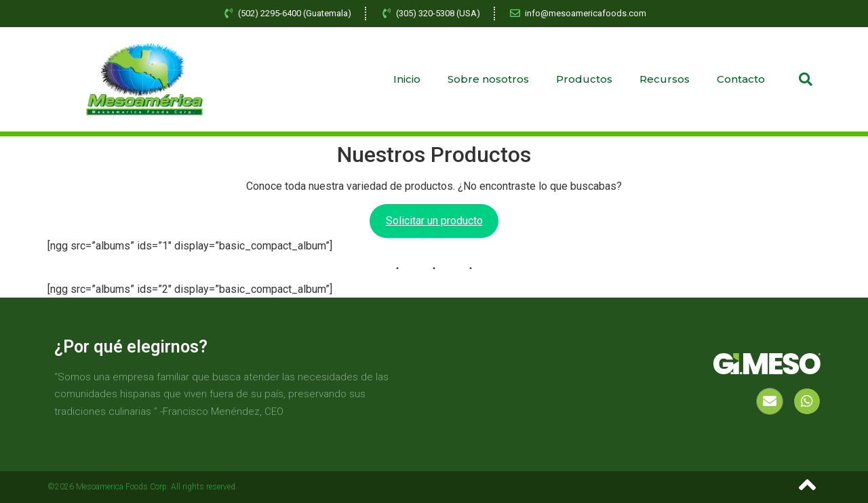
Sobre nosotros (488, 79)
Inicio (407, 79)
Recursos (665, 79)
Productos (584, 79)
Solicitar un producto (434, 221)
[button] (806, 79)
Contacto (741, 79)
